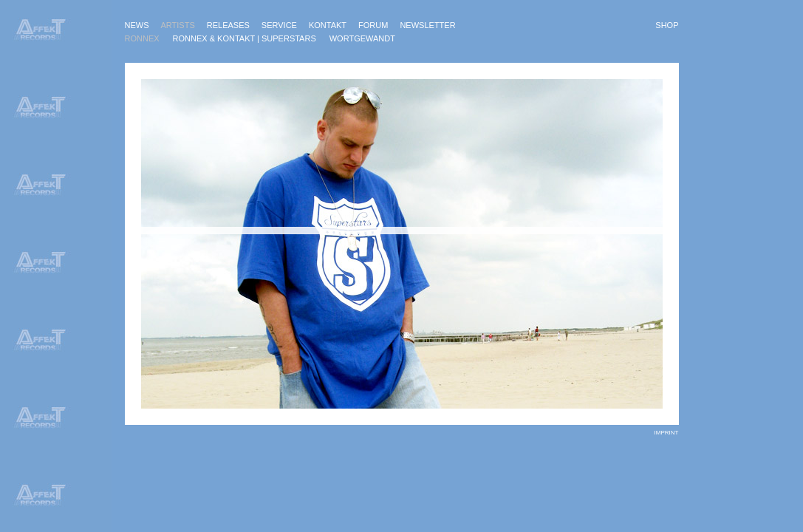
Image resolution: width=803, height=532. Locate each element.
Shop (667, 25)
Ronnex (142, 38)
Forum (373, 25)
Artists (178, 25)
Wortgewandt (362, 38)
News (137, 25)
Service (279, 25)
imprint (667, 433)
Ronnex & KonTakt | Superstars (245, 38)
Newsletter (427, 25)
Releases (228, 25)
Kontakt (328, 25)
